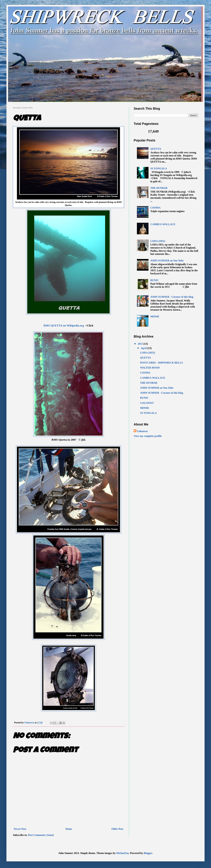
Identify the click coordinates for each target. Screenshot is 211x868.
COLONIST (147, 403)
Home (69, 829)
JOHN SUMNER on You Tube (167, 261)
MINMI (155, 317)
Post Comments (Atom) (41, 835)
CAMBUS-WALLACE (163, 224)
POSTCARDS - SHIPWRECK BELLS (161, 363)
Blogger (148, 853)
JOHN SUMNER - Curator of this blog (172, 297)
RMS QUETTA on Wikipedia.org (64, 325)
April (144, 348)
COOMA (155, 208)
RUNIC (154, 280)
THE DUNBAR (159, 188)
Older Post (117, 829)
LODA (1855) (158, 241)
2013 (141, 344)
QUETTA (156, 149)
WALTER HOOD (150, 368)
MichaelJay (123, 853)
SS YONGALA (159, 168)
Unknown (142, 431)
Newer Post (20, 829)
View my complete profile (148, 436)
